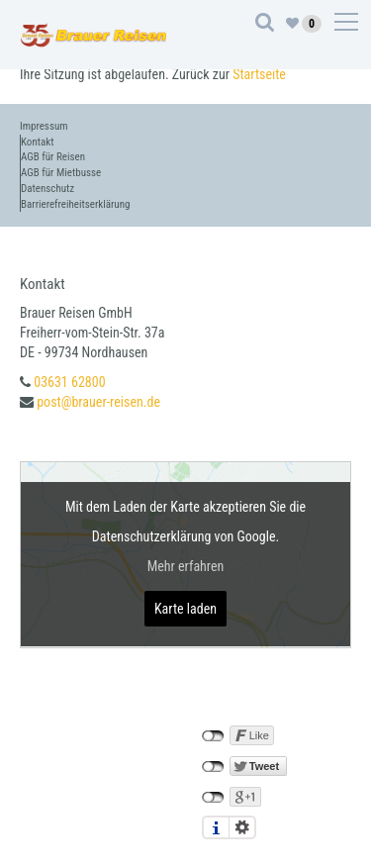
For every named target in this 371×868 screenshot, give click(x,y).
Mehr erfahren (186, 566)
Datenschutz (47, 189)
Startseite (259, 74)
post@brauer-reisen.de (98, 402)
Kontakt (37, 142)
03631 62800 (69, 382)
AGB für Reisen (53, 157)
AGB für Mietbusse (61, 173)
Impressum (44, 126)
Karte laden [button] (185, 609)
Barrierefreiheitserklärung (75, 204)
